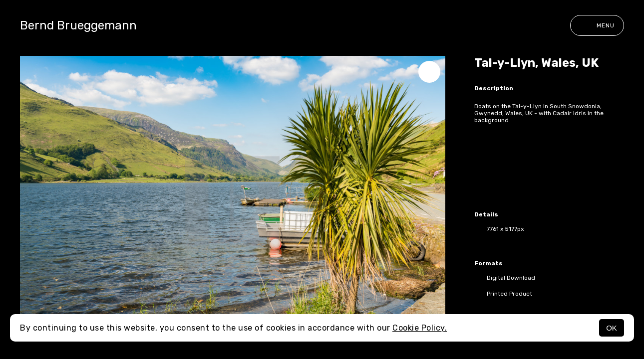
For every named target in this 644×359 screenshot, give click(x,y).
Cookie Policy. (420, 328)
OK (612, 328)
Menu (597, 25)
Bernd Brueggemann (78, 25)
